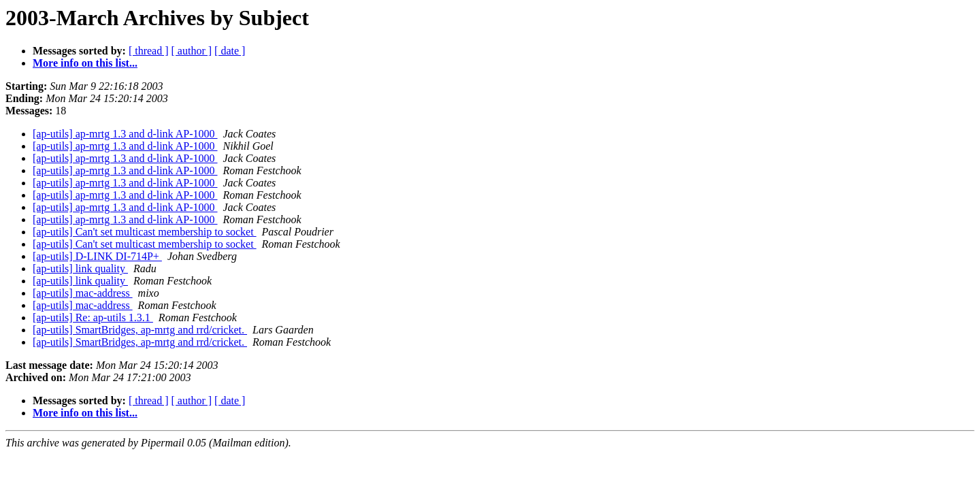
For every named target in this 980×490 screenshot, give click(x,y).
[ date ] (230, 51)
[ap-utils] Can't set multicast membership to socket (145, 232)
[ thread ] (149, 51)
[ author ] (192, 51)
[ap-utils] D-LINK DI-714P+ (97, 256)
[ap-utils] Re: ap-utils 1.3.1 (93, 317)
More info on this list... (85, 63)
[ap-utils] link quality (80, 268)
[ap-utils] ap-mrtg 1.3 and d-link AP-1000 (125, 134)
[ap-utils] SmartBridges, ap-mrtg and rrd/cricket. (140, 330)
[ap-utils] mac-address (83, 293)
